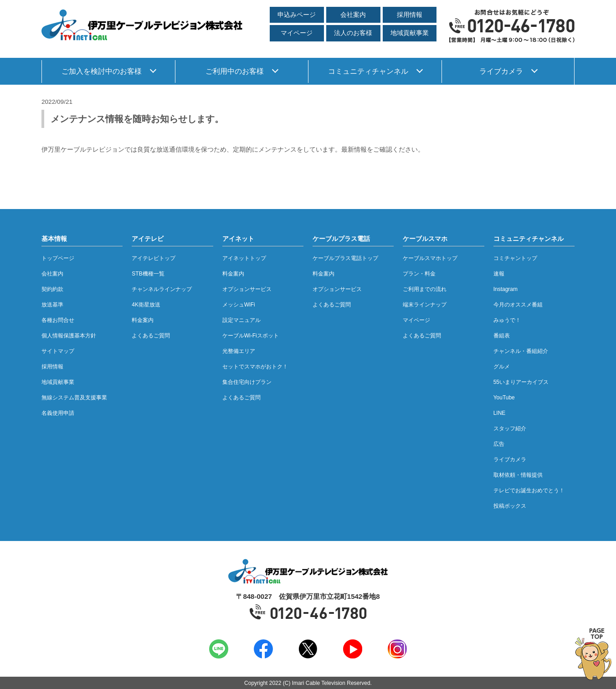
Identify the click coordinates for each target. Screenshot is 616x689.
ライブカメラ (501, 71)
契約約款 (52, 289)
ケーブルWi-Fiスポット (251, 336)
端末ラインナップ (425, 305)
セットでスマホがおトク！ (255, 367)
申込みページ (297, 15)
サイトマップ (58, 351)
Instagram (506, 289)
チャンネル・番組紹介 (521, 351)
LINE (500, 413)
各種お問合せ (58, 320)
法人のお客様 (353, 33)
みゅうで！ (507, 320)
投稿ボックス (510, 506)
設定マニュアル (241, 320)
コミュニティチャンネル (368, 71)
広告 (499, 444)
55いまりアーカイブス (521, 382)
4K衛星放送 (146, 305)
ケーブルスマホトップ (430, 258)
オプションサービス (247, 289)
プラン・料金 (419, 274)
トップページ (58, 258)
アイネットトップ (244, 258)
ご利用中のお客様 (235, 71)
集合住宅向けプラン (247, 382)
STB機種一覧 (148, 274)
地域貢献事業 (410, 33)
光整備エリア (239, 351)
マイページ (297, 33)
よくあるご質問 (151, 336)
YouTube (504, 398)
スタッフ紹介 (510, 429)
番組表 (502, 336)
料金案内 (143, 320)
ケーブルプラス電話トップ (345, 258)
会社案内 (353, 15)
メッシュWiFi (239, 305)
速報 (499, 274)
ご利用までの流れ (425, 289)
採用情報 (410, 15)
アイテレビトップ (154, 258)
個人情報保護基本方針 (69, 336)
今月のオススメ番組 (518, 305)
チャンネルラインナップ (162, 289)
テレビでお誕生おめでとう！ (529, 490)
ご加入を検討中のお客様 (102, 71)
